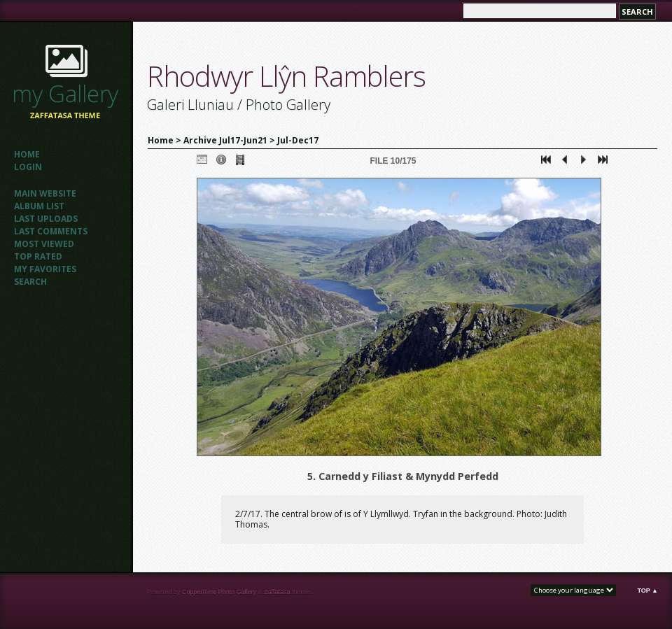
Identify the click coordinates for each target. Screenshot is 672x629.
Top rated (38, 256)
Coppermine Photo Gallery (219, 592)
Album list (39, 206)
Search (30, 282)
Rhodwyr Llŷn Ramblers (286, 76)
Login (28, 167)
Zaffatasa (277, 592)
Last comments (51, 231)
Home (27, 154)
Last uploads (46, 219)
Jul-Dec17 (298, 140)
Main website (45, 193)
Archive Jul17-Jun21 (225, 140)
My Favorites (45, 269)
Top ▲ (647, 591)
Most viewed (44, 244)
